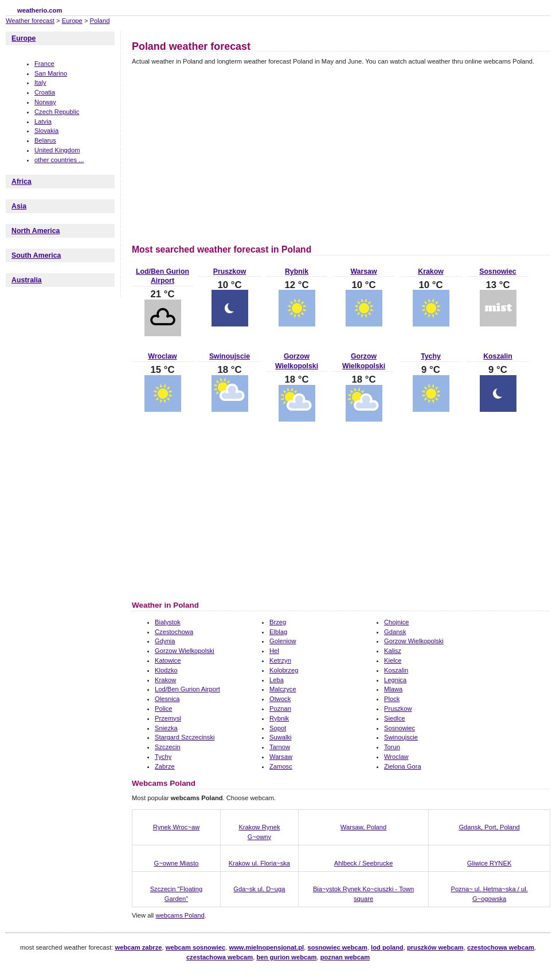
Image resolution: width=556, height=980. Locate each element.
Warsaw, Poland (363, 827)
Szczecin (168, 747)
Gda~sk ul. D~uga (259, 889)
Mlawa (393, 689)
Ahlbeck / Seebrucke (364, 863)
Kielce (393, 660)
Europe (72, 21)
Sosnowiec (498, 271)
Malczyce (283, 689)
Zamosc (281, 766)
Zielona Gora (403, 766)
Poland (100, 21)
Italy (40, 82)
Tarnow (280, 747)
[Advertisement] (228, 153)
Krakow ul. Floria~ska (259, 863)
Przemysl (168, 718)
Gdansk (395, 632)
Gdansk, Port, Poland (489, 827)
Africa (21, 182)
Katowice (168, 660)
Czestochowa (174, 632)
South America (36, 255)
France (44, 64)
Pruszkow (230, 271)
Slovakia (46, 131)
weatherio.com (40, 10)
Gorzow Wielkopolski (414, 641)
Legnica (395, 680)
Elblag (278, 632)
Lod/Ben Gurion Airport (187, 689)
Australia (27, 280)
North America (36, 231)
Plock (392, 699)
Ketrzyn (280, 660)
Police (163, 709)
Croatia (45, 92)
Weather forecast (30, 21)
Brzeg (278, 622)
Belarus (45, 140)
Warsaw (363, 271)
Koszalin (498, 356)
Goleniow (283, 641)
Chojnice (397, 622)
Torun (392, 747)
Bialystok (168, 622)
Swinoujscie (230, 356)
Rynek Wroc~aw (177, 827)
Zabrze (165, 766)
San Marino (51, 73)
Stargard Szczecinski (185, 737)
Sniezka (166, 728)
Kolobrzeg (284, 670)
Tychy (431, 356)
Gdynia (165, 641)
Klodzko (166, 670)
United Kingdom (57, 150)
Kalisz (393, 651)
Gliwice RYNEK (490, 863)
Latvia (43, 121)
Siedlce (395, 718)
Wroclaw (162, 356)
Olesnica (167, 699)
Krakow (430, 271)
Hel (274, 651)
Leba (277, 680)
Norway (45, 102)
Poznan (280, 709)
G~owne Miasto (176, 863)
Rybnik (297, 271)
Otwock (280, 699)
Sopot (278, 728)
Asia (19, 206)
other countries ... (59, 160)
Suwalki (281, 737)
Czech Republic (57, 112)
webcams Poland (180, 915)
